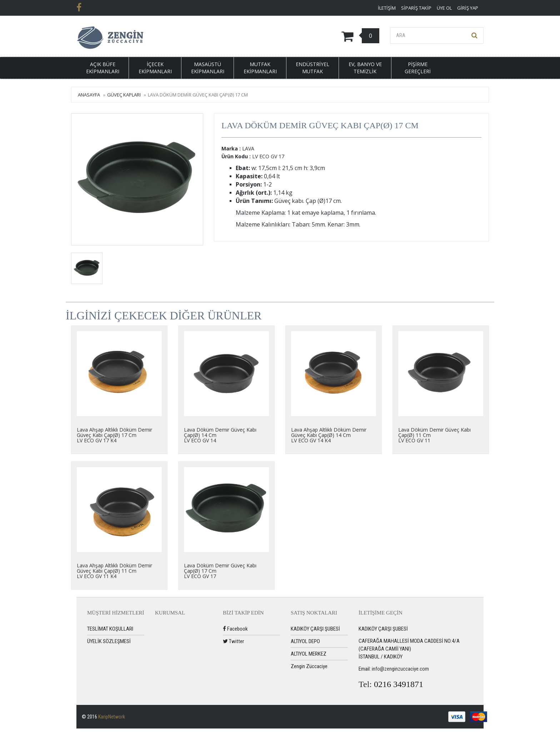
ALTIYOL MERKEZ (309, 654)
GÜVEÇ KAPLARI (124, 95)
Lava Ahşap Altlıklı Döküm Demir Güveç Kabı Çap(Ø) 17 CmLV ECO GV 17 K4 (114, 435)
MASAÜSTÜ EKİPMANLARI (208, 68)
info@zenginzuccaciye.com (400, 669)
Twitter (233, 641)
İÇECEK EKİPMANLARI (155, 68)
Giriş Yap (468, 8)
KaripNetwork (112, 717)
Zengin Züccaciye (309, 666)
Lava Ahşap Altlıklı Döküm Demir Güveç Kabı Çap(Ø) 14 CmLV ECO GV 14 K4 (329, 435)
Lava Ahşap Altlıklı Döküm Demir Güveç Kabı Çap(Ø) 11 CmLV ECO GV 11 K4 (114, 571)
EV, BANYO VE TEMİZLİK (365, 68)
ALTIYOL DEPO (305, 641)
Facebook (235, 629)
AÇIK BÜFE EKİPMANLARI (103, 68)
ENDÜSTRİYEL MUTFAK (312, 68)
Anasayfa (89, 95)
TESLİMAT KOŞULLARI (110, 629)
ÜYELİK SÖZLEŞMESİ (109, 641)
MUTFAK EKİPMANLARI (260, 68)
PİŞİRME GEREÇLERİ (418, 68)
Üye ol (444, 8)
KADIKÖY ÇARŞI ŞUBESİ (315, 629)
